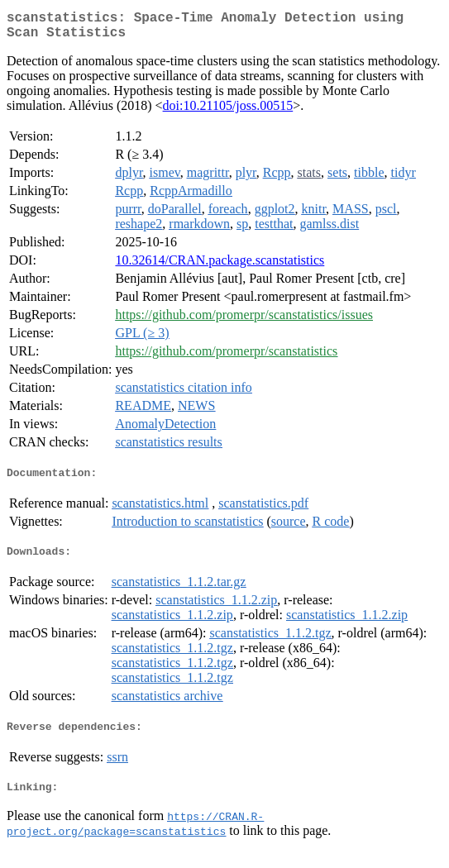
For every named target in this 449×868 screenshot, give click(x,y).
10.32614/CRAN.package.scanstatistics (220, 267)
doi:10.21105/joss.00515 (228, 112)
